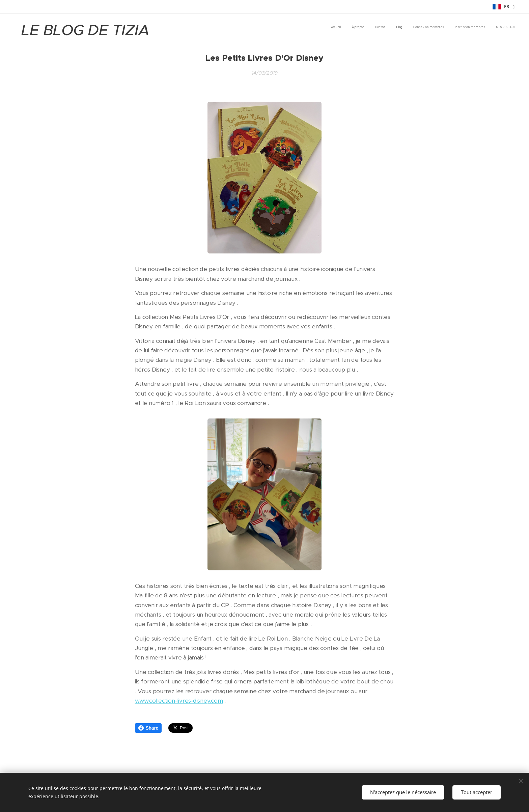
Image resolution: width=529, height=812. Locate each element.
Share (148, 728)
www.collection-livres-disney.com (179, 701)
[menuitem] (453, 27)
